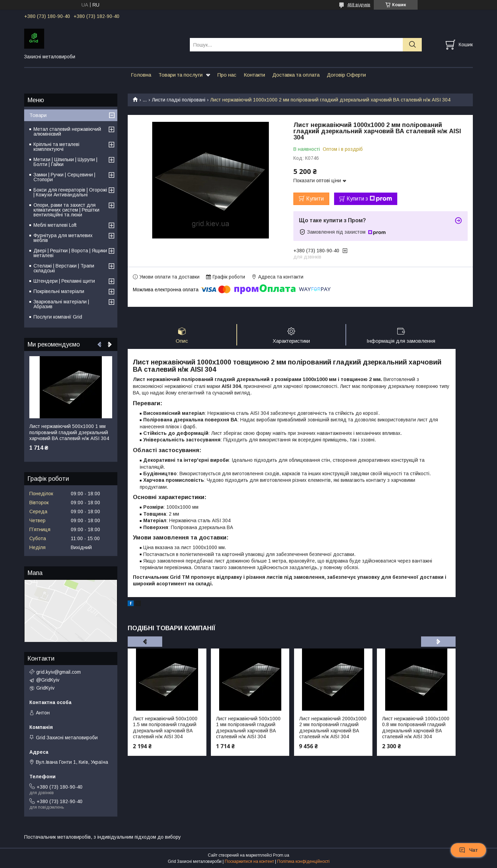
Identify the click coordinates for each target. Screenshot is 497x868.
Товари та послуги (181, 75)
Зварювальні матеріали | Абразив (61, 304)
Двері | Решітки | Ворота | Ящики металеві (70, 253)
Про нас (227, 75)
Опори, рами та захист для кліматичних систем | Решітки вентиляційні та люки (66, 210)
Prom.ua (281, 855)
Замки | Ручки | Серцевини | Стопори (64, 177)
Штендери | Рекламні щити (64, 281)
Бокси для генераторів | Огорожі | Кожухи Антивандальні (70, 192)
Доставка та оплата (296, 75)
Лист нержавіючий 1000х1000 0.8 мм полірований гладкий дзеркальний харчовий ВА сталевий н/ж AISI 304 (416, 728)
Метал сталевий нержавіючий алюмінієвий (67, 131)
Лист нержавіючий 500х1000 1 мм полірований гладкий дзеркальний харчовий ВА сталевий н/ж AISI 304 (248, 728)
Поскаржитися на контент (249, 861)
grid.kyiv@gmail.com (59, 672)
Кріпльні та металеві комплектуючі (56, 147)
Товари (38, 115)
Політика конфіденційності (303, 861)
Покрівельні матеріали (59, 291)
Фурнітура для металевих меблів (63, 238)
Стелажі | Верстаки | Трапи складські (64, 268)
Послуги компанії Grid (58, 317)
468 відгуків (359, 5)
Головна (141, 75)
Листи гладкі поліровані (179, 100)
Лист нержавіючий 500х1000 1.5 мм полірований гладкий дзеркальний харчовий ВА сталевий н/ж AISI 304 (165, 728)
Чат (468, 850)
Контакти (254, 75)
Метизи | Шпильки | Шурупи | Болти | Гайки (65, 162)
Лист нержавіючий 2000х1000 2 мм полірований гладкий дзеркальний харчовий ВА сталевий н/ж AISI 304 (333, 728)
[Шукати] (412, 45)
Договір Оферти (346, 75)
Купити (315, 199)
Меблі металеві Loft (55, 225)
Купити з (369, 199)
